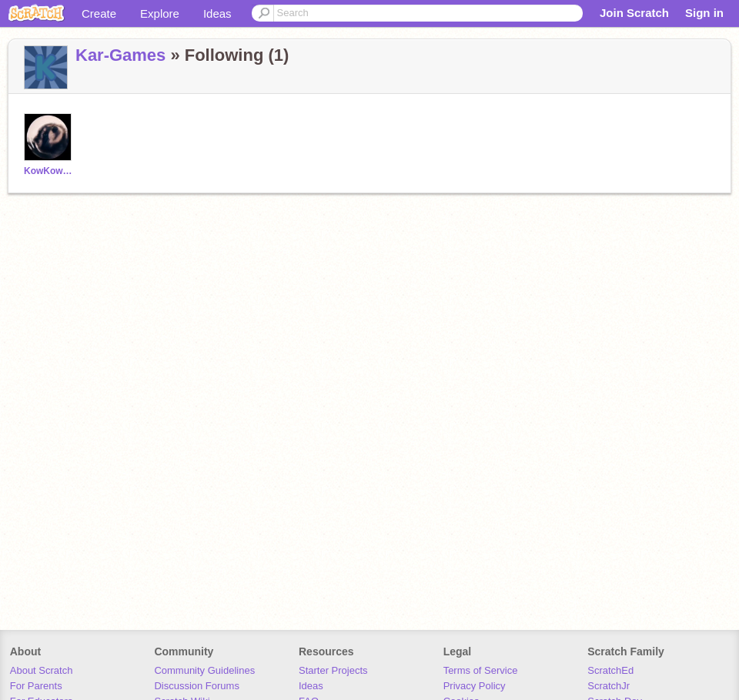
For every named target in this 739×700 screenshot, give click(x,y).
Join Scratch (634, 13)
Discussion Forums (197, 686)
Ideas (217, 13)
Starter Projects (333, 670)
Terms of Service (481, 670)
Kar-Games (120, 55)
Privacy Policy (475, 686)
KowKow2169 (50, 171)
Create (99, 13)
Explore (160, 13)
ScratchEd (610, 670)
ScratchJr (609, 686)
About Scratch (42, 670)
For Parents (36, 686)
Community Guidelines (204, 670)
